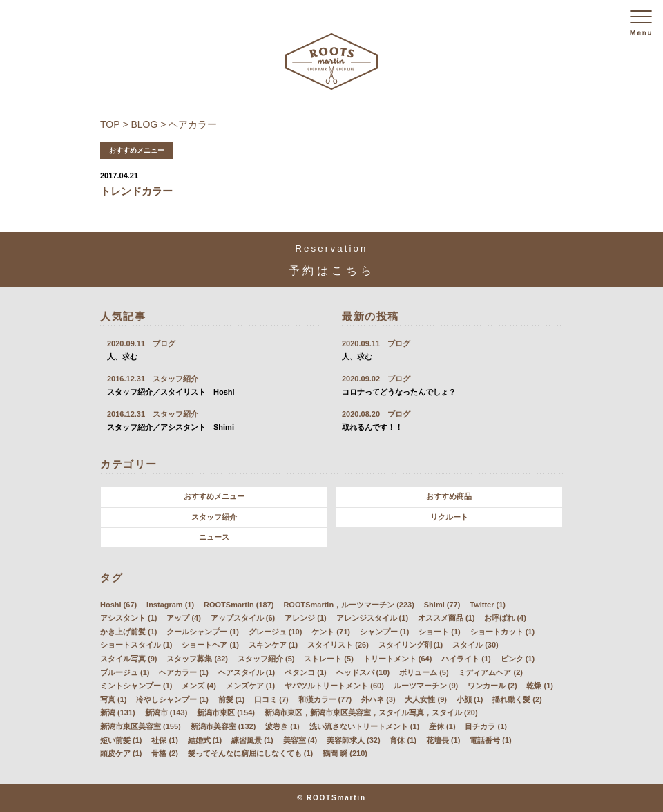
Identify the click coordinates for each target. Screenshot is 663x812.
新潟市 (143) (166, 712)
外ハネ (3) (378, 699)
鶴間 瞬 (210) (345, 753)
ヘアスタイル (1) (247, 672)
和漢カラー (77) (325, 699)
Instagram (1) (170, 605)
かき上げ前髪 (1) (129, 632)
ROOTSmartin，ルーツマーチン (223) (348, 605)
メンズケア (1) (251, 686)
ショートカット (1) (503, 632)
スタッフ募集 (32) (197, 659)
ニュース (214, 537)
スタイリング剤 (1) (411, 645)
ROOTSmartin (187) (239, 605)
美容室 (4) (300, 740)
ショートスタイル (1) (136, 645)
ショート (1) (440, 632)
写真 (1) (114, 699)
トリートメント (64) (398, 659)
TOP (110, 124)
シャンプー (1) (385, 632)
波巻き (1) (282, 726)
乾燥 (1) (540, 686)
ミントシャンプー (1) (136, 686)
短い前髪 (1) (121, 740)
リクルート (449, 517)
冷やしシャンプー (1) (172, 699)
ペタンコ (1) (306, 672)
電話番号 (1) (491, 740)
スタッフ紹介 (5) (266, 659)
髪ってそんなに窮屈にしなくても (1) (251, 753)
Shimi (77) (442, 605)
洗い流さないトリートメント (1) (365, 726)
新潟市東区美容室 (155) (141, 726)
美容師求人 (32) (354, 740)
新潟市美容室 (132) (223, 726)
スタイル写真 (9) (129, 659)
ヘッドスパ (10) (363, 672)
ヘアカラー (193, 124)
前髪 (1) (232, 699)
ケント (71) (331, 632)
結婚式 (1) (205, 740)
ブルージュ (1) (125, 672)
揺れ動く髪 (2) (517, 699)
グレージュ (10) (276, 632)
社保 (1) (165, 740)
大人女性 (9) (426, 699)
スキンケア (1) (273, 645)
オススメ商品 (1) (446, 618)
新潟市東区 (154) (226, 712)
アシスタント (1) (129, 618)
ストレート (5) (329, 659)
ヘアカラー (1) (184, 672)
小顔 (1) (470, 699)
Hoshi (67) (118, 605)
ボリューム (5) (424, 672)
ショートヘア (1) (210, 645)
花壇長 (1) (443, 740)
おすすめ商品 (449, 496)
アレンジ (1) (306, 618)
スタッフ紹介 (214, 517)
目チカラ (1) (486, 726)
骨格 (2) (165, 753)
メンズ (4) (199, 686)
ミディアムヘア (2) (490, 672)
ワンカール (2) (492, 686)
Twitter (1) (488, 605)
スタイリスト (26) (338, 645)
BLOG (145, 124)
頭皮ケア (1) (121, 753)
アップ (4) (184, 618)
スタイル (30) (475, 645)
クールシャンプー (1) (203, 632)
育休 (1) (403, 740)
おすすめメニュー (214, 496)
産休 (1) (442, 726)
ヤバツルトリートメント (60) (334, 686)
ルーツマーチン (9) (426, 686)
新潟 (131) (118, 712)
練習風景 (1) (252, 740)
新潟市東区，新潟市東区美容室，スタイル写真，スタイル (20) (371, 712)
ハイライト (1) (466, 659)
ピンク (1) (518, 659)
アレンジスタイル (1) (373, 618)
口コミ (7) (271, 699)
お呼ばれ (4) (505, 618)
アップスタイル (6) (243, 618)
